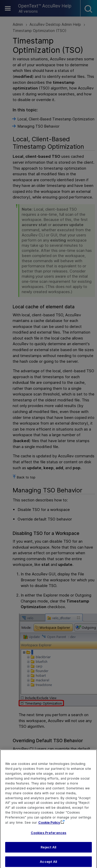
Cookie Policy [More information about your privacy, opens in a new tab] (49, 825)
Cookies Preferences (48, 835)
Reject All (48, 850)
